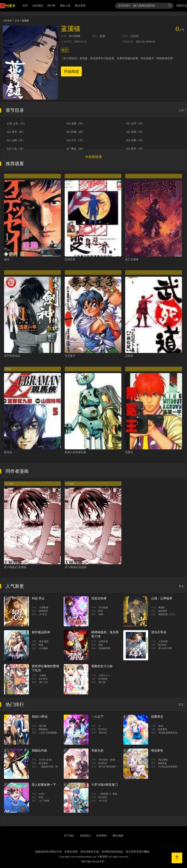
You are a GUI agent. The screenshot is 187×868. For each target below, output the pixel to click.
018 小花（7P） (16, 149)
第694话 (103, 733)
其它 (65, 50)
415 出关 (103, 801)
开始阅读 (71, 71)
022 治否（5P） (135, 132)
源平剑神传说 (12, 356)
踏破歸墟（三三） (168, 614)
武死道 (129, 356)
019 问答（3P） (135, 140)
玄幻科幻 (162, 645)
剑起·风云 (38, 598)
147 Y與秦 (44, 801)
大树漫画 (7, 21)
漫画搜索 (124, 6)
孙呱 (78, 36)
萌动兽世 (157, 751)
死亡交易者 (132, 259)
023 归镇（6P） (76, 132)
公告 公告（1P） (17, 124)
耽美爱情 (162, 729)
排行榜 (51, 6)
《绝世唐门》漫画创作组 (111, 794)
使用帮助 (102, 836)
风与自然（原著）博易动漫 (112, 760)
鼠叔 (161, 726)
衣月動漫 (103, 608)
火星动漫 (163, 641)
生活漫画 (103, 679)
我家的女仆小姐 (102, 666)
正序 (183, 110)
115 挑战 (9, 484)
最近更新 (80, 6)
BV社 (42, 794)
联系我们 (85, 836)
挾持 (101, 614)
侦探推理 (43, 611)
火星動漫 (44, 608)
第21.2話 (43, 682)
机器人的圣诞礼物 (75, 452)
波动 (7, 259)
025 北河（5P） (135, 124)
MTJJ (72, 36)
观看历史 (182, 6)
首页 (25, 6)
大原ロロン (104, 675)
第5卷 (8, 369)
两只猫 (43, 726)
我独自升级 (39, 751)
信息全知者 (99, 598)
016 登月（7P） (135, 149)
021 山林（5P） (16, 140)
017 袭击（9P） (76, 149)
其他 (17, 21)
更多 (183, 586)
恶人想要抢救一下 (44, 785)
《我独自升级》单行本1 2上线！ (55, 767)
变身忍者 (70, 259)
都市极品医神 (41, 632)
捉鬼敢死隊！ (106, 648)
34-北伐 (43, 614)
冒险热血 (43, 729)
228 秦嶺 (43, 648)
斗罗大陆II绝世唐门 (105, 785)
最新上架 (65, 6)
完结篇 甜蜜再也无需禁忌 (171, 733)
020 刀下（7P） (76, 140)
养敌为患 (97, 751)
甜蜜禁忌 (157, 717)
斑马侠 (8, 452)
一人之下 (97, 717)
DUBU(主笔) (45, 760)
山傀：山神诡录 (162, 598)
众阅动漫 (103, 641)
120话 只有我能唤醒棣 (50, 733)
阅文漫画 (44, 641)
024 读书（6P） (16, 132)
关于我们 (69, 836)
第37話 (102, 682)
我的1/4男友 (40, 717)
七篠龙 (43, 675)
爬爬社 (162, 608)
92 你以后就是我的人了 (170, 767)
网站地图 (118, 836)
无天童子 (70, 356)
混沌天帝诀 (159, 632)
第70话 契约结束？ (108, 767)
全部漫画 (38, 6)
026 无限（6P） (76, 124)
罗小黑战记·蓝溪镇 (15, 567)
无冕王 (129, 452)
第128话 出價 (165, 648)
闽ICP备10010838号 (93, 862)
